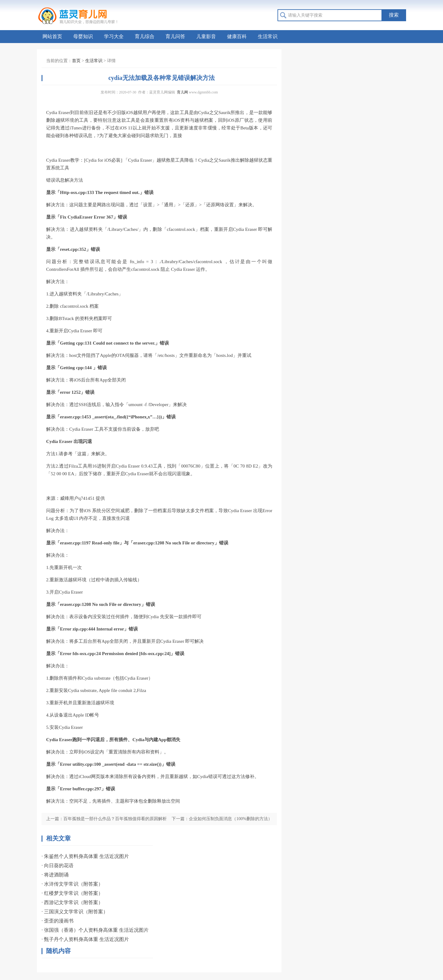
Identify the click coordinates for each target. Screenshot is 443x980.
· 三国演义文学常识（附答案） (75, 912)
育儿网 (182, 92)
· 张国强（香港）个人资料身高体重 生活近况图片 (95, 930)
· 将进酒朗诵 (55, 875)
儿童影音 (206, 36)
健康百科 (237, 36)
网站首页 (52, 36)
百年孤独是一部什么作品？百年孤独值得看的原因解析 (115, 819)
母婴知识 (83, 36)
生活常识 (268, 36)
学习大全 (114, 36)
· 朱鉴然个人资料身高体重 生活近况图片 (85, 856)
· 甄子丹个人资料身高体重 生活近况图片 (85, 939)
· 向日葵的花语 (58, 865)
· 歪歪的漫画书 (58, 921)
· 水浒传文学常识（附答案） (72, 884)
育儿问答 (175, 36)
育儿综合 (145, 36)
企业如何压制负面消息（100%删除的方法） (231, 819)
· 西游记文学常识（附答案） (72, 902)
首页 (76, 61)
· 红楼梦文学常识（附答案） (72, 893)
